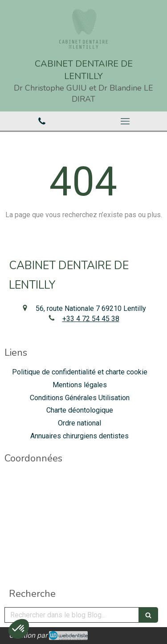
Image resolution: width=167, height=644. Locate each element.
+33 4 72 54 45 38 (91, 319)
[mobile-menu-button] (126, 121)
